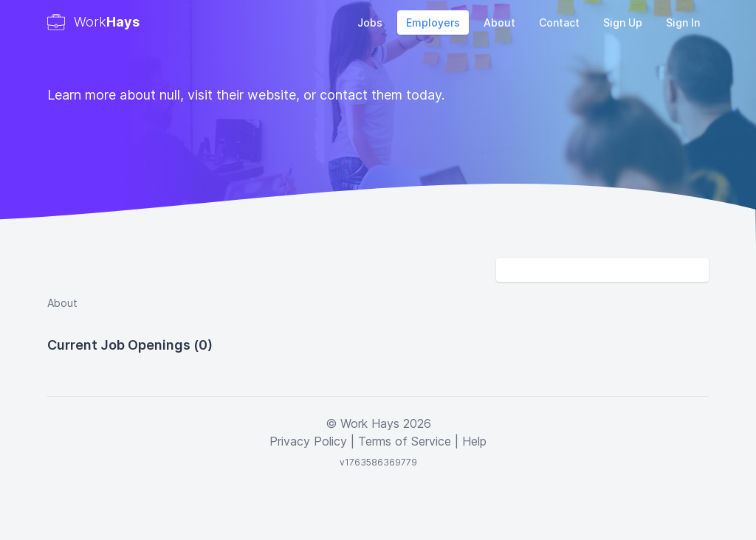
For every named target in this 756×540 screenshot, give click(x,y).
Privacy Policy (308, 441)
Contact (559, 22)
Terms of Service (405, 441)
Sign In (683, 22)
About (499, 22)
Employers (433, 22)
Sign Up (623, 22)
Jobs (370, 22)
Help (474, 441)
